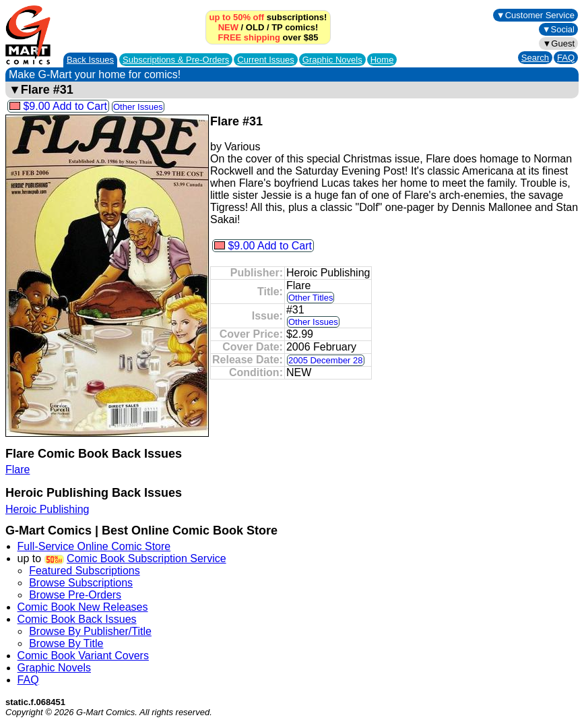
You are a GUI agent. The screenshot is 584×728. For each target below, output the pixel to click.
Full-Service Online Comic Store (94, 546)
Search (535, 58)
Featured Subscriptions (85, 571)
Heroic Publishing (47, 509)
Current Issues (266, 60)
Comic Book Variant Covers (83, 656)
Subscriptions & (176, 60)
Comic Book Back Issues (77, 619)
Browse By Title (66, 643)
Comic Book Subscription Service (147, 558)
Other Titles (311, 298)
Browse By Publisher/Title (90, 631)
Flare (18, 469)
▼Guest (558, 43)
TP (277, 27)
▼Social (558, 29)
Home (382, 60)
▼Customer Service (536, 15)
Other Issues (138, 107)
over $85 (268, 37)
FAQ (566, 58)
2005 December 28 (326, 360)
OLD (255, 27)
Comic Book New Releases (83, 607)
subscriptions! (268, 17)
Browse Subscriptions (81, 583)
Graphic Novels (332, 60)
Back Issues (90, 60)
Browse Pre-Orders (75, 595)
